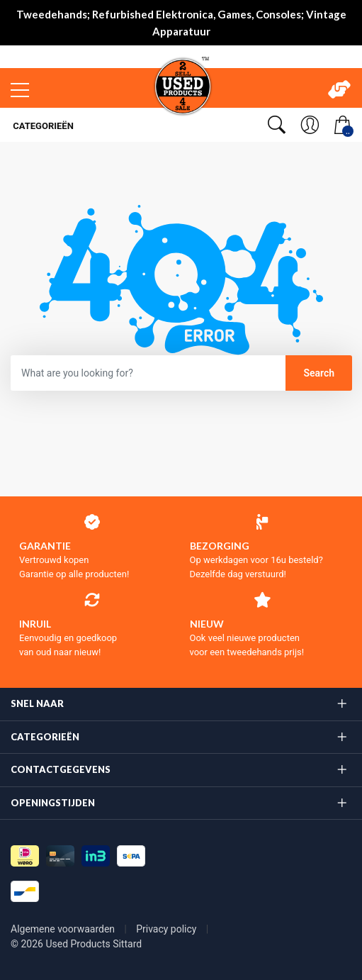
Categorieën (42, 126)
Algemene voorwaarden (64, 929)
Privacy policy (168, 929)
